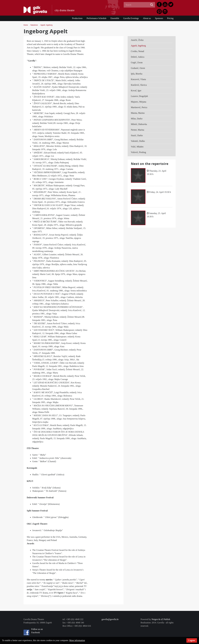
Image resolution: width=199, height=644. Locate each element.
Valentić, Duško (138, 141)
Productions (77, 18)
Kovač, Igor (136, 91)
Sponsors (159, 18)
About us (147, 18)
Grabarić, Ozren (138, 68)
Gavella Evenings (131, 18)
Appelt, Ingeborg (46, 25)
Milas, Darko (137, 119)
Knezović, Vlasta (138, 79)
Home (26, 25)
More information (77, 640)
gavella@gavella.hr (110, 619)
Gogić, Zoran (137, 62)
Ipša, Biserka (137, 74)
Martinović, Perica (139, 107)
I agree (192, 640)
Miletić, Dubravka (139, 124)
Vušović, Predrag (138, 152)
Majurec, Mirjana (139, 102)
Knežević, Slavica (139, 85)
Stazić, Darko (137, 135)
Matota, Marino (138, 113)
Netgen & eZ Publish (161, 619)
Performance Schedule (97, 18)
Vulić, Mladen (137, 147)
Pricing (170, 18)
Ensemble (115, 18)
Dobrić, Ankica (138, 57)
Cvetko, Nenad (138, 51)
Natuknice (34, 25)
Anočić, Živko (137, 40)
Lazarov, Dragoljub (139, 96)
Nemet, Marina (138, 130)
